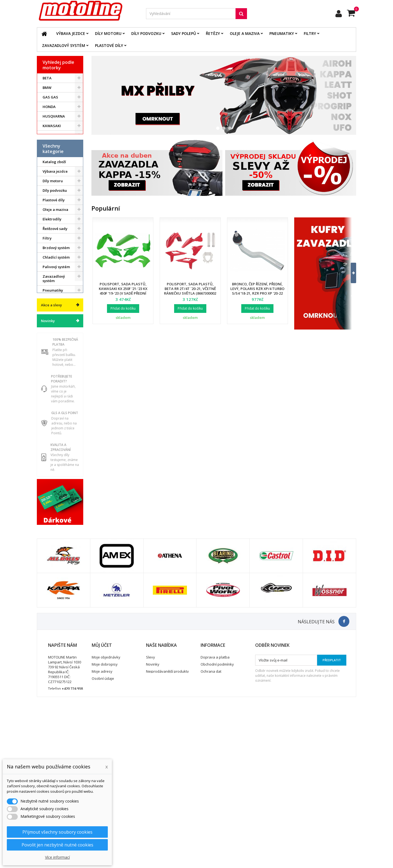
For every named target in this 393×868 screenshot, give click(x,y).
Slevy (151, 797)
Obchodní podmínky (217, 804)
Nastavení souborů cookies (114, 832)
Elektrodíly (52, 254)
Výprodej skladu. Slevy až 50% (57, 399)
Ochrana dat (211, 811)
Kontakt (207, 818)
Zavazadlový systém (64, 45)
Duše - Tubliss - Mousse (56, 346)
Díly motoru (108, 33)
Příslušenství (53, 358)
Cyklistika (51, 377)
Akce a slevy (51, 418)
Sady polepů (184, 33)
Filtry (310, 33)
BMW (47, 88)
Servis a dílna (54, 335)
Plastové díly (109, 45)
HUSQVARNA (54, 116)
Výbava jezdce (71, 33)
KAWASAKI (52, 126)
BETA (47, 78)
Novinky (48, 434)
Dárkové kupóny (56, 387)
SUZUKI (49, 145)
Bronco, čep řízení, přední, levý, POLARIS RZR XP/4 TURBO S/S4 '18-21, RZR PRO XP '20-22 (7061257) (257, 291)
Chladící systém (56, 292)
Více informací (57, 857)
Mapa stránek (158, 818)
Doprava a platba (215, 797)
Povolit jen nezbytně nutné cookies (57, 845)
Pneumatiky (282, 33)
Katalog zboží (54, 197)
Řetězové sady (55, 264)
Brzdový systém (56, 283)
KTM (47, 135)
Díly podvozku (146, 33)
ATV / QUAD (53, 164)
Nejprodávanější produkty (167, 811)
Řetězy (213, 33)
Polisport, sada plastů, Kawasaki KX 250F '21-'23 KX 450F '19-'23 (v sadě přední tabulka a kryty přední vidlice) (123, 293)
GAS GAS (50, 97)
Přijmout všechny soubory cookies (57, 832)
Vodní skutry (53, 368)
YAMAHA (50, 154)
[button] (350, 273)
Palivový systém (56, 302)
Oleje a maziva (245, 33)
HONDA (49, 107)
